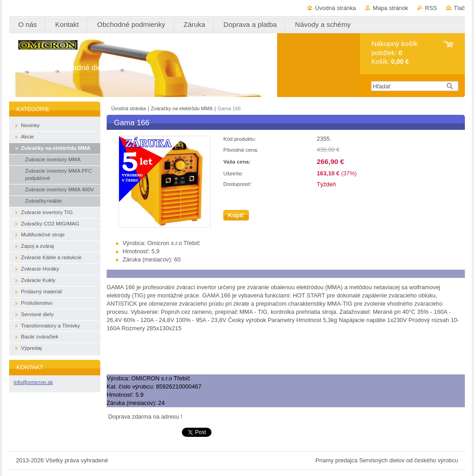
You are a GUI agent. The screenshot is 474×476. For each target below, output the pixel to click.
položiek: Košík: (394, 53)
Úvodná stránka (335, 8)
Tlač (459, 8)
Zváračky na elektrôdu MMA (182, 108)
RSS (431, 8)
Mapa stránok (391, 8)
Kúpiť (236, 215)
